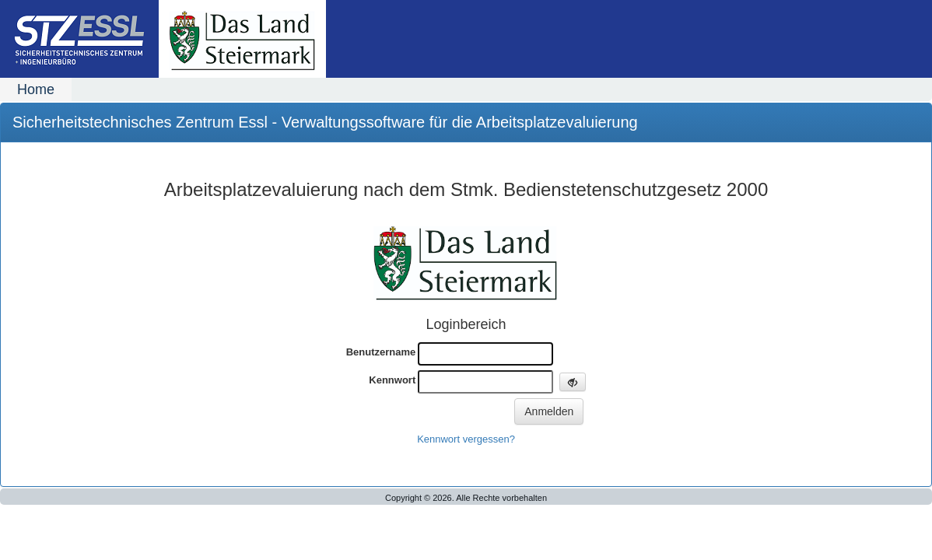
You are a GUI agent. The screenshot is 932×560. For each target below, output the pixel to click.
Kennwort (392, 380)
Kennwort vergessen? (466, 439)
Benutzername (381, 352)
